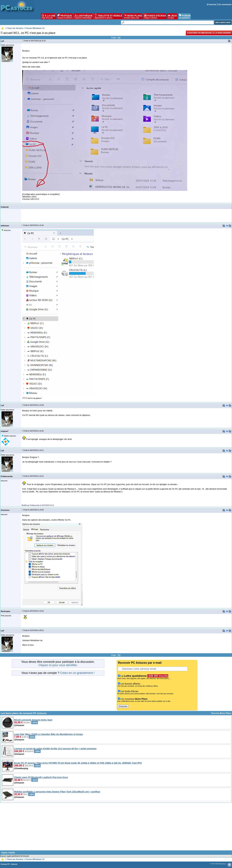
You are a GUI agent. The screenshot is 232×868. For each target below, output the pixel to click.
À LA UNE (48, 16)
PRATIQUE (65, 16)
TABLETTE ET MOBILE (108, 16)
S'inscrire (211, 4)
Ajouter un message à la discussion (209, 33)
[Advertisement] (116, 828)
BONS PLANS (133, 16)
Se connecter (225, 4)
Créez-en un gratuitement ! (77, 673)
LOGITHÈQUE (83, 16)
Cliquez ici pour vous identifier (58, 665)
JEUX (172, 16)
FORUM (185, 16)
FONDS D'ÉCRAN (155, 16)
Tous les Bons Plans (221, 713)
